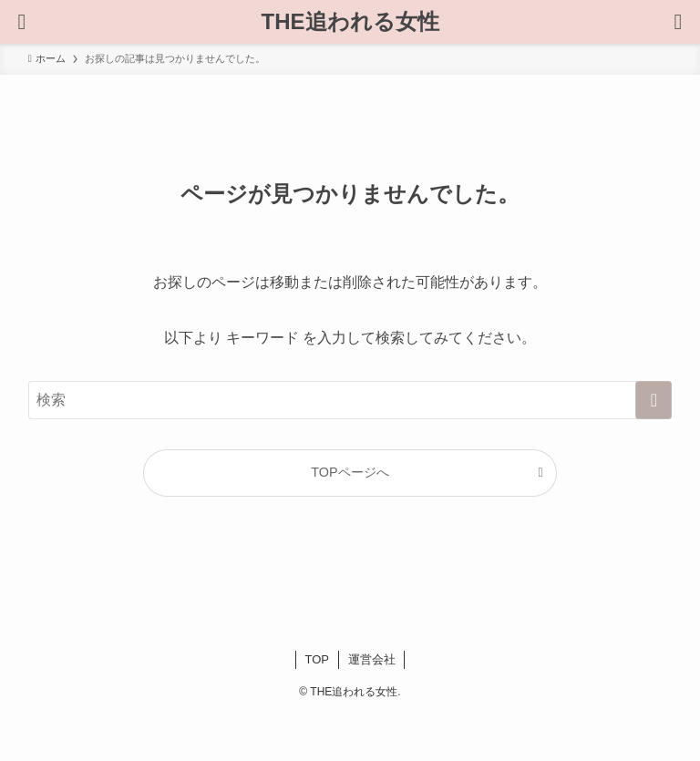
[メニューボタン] (678, 22)
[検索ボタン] (22, 22)
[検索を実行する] (654, 400)
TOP (318, 659)
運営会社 (372, 659)
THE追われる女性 (350, 22)
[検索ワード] (350, 400)
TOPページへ (350, 472)
